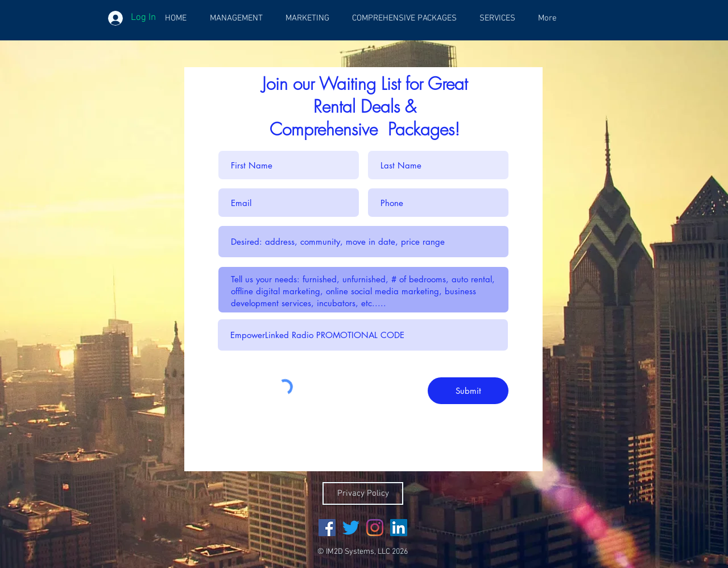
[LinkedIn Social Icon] (399, 528)
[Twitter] (351, 528)
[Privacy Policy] (363, 493)
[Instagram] (375, 528)
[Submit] (468, 391)
